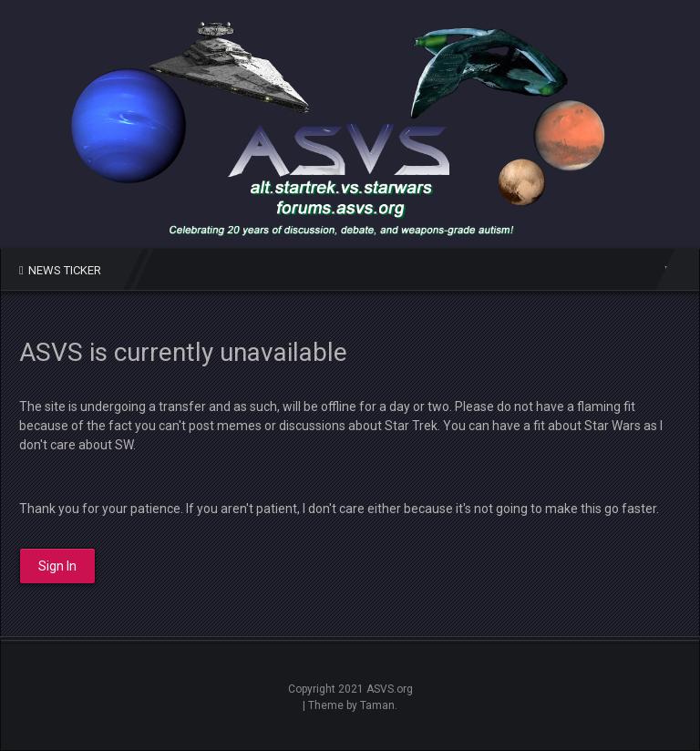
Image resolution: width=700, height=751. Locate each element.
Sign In (57, 566)
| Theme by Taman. (350, 705)
